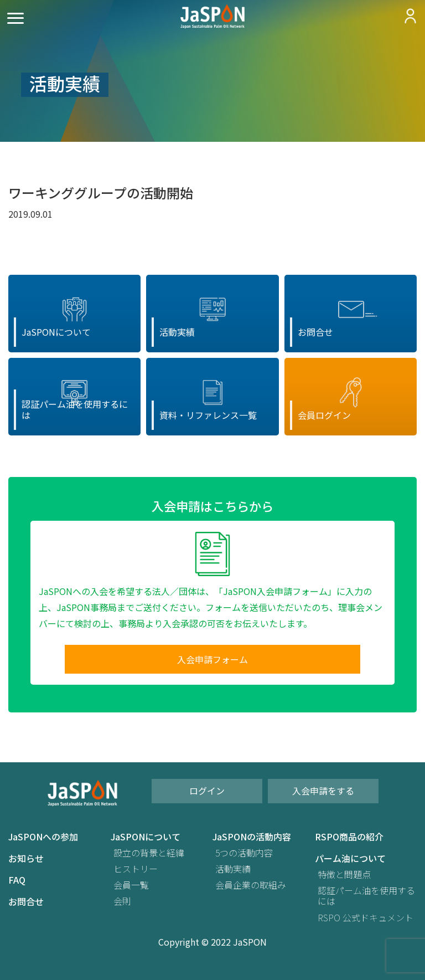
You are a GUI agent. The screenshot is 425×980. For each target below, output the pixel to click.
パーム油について (350, 858)
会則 (122, 901)
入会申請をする (323, 791)
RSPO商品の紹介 (349, 837)
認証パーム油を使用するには (366, 896)
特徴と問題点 (344, 874)
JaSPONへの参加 (43, 837)
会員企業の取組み (251, 885)
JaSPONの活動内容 (252, 837)
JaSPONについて (146, 837)
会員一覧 (131, 885)
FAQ (17, 880)
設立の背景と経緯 (149, 853)
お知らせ (26, 858)
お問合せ (26, 902)
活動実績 (233, 869)
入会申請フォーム (212, 659)
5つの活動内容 (244, 853)
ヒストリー (136, 869)
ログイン (207, 791)
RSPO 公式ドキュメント (366, 918)
